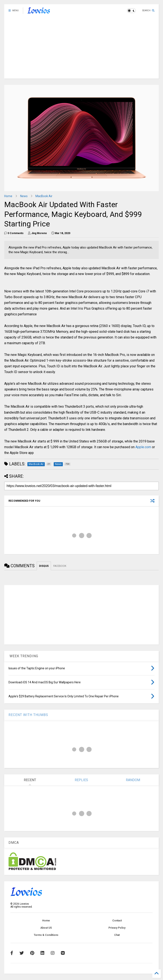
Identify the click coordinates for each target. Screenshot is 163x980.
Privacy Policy (117, 928)
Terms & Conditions (46, 935)
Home (8, 196)
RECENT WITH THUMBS (28, 715)
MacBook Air (44, 196)
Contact (117, 921)
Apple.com (143, 447)
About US (46, 928)
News (24, 196)
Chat (117, 935)
